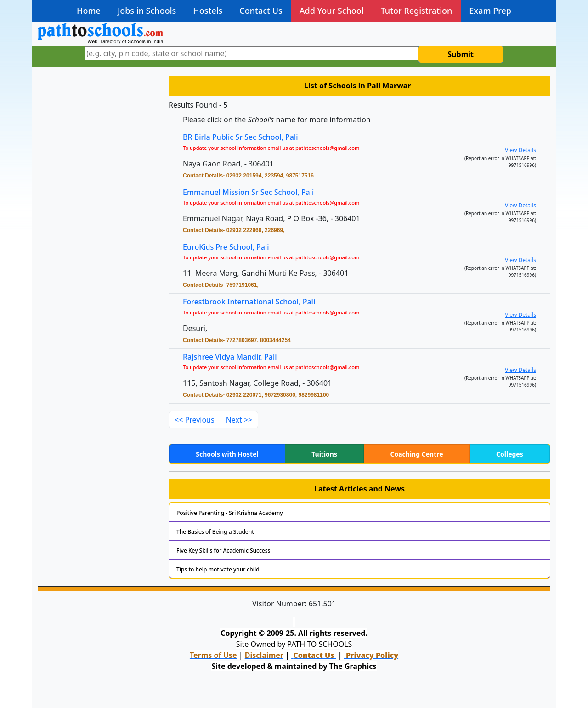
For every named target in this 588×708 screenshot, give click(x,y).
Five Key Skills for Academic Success (223, 551)
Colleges (510, 454)
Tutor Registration (417, 11)
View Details (520, 150)
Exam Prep (490, 11)
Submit (461, 54)
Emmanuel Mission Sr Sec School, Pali (248, 192)
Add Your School (332, 11)
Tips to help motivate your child (218, 569)
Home (89, 11)
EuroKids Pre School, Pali (226, 247)
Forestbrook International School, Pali (253, 302)
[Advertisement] (98, 218)
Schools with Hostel (227, 454)
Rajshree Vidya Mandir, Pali (234, 357)
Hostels (208, 11)
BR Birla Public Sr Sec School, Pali (240, 137)
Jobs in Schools (147, 11)
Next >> (239, 420)
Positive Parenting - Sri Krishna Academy (230, 513)
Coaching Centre (416, 454)
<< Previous (195, 420)
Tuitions (324, 454)
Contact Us (261, 11)
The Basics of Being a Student (215, 532)
